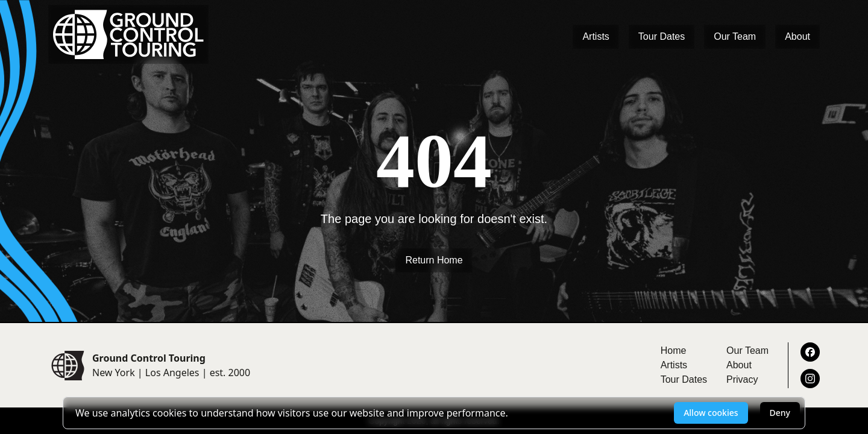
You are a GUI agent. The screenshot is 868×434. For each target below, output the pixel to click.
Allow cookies (711, 413)
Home (674, 351)
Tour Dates (662, 36)
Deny (780, 413)
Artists (596, 36)
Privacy (742, 379)
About (797, 36)
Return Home (434, 260)
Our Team (735, 36)
